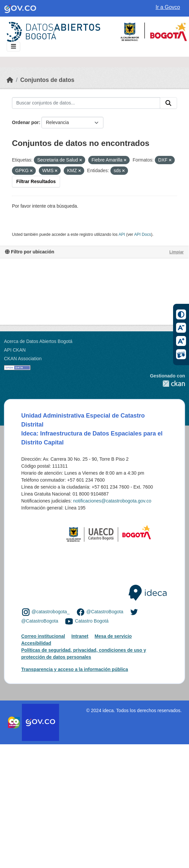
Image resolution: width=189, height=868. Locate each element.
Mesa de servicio (113, 636)
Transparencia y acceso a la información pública (75, 669)
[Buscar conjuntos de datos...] (86, 103)
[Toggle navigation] (13, 47)
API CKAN (15, 350)
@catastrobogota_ (51, 612)
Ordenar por (25, 122)
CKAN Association (23, 359)
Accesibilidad (36, 643)
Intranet (80, 636)
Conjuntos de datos (47, 80)
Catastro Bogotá (92, 621)
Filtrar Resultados (36, 181)
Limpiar (177, 252)
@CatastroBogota (105, 612)
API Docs (142, 234)
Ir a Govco (168, 7)
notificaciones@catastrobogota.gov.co (112, 501)
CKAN (167, 384)
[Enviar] (168, 103)
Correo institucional (43, 636)
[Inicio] (10, 80)
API (122, 234)
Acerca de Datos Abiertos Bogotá (38, 341)
